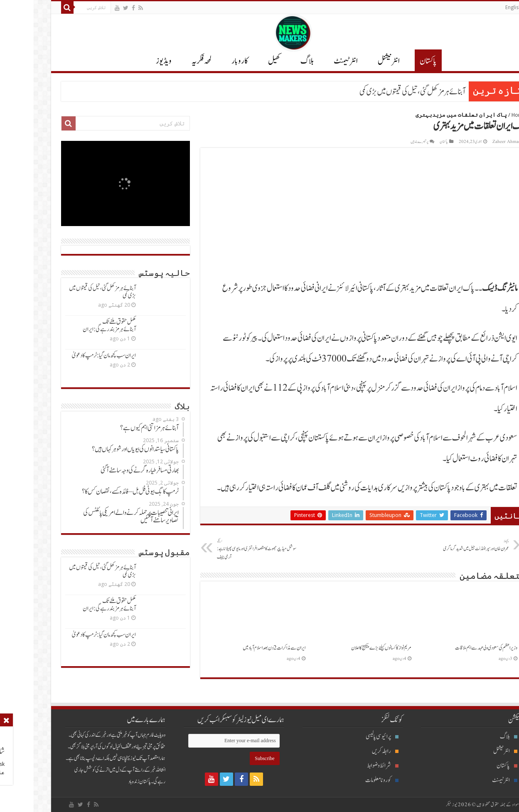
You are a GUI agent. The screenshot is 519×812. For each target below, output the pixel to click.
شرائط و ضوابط (349, 766)
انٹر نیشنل (355, 61)
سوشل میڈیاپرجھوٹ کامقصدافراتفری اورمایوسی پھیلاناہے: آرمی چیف (226, 549)
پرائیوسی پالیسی (348, 737)
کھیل (241, 61)
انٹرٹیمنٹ (312, 61)
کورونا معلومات (348, 780)
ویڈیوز (130, 61)
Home (485, 115)
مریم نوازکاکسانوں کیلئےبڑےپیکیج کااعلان (348, 648)
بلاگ (273, 61)
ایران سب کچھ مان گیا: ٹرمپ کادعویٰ (70, 356)
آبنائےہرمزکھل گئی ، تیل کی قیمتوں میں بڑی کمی (379, 92)
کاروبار (206, 61)
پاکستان (395, 61)
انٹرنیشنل (472, 751)
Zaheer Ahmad (473, 142)
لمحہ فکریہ (168, 61)
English (480, 7)
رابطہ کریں (352, 751)
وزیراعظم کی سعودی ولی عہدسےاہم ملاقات (453, 648)
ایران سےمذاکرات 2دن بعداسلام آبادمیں (240, 648)
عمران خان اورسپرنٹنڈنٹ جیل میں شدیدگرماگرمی (433, 545)
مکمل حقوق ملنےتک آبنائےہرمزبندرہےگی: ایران (76, 326)
